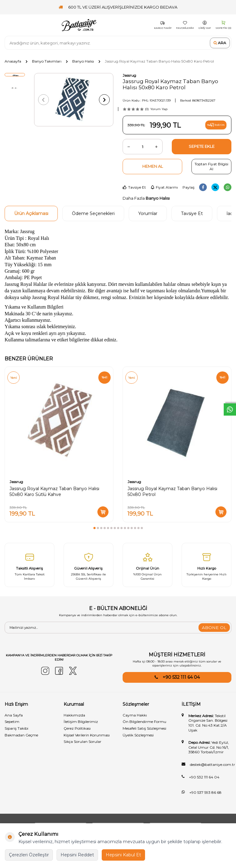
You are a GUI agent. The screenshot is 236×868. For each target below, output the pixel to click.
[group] (74, 100)
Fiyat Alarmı (164, 187)
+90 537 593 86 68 (205, 792)
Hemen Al (153, 166)
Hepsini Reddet (77, 855)
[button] (44, 100)
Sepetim (12, 722)
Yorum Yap (159, 109)
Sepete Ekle (202, 146)
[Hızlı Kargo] (206, 565)
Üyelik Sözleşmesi (138, 735)
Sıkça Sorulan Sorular (83, 741)
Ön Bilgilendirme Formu (144, 722)
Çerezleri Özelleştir (29, 855)
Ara (220, 43)
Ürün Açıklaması (31, 213)
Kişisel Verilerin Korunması (87, 735)
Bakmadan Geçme (21, 735)
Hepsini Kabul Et (123, 855)
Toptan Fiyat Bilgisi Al (211, 166)
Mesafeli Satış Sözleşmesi (144, 728)
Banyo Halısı (83, 61)
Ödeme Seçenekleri (93, 213)
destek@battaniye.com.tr (212, 764)
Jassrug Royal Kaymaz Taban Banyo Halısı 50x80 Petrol (172, 492)
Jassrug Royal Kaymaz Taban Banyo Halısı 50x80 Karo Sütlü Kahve (54, 492)
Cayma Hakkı (135, 715)
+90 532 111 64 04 (181, 677)
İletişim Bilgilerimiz (81, 722)
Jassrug (129, 75)
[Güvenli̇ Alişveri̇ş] (88, 565)
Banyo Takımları (47, 61)
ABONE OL (214, 628)
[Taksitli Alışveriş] (29, 565)
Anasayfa (13, 61)
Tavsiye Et (134, 187)
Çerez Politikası (77, 728)
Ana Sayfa (14, 715)
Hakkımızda (74, 715)
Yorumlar (148, 213)
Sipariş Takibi (16, 728)
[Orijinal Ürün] (147, 565)
